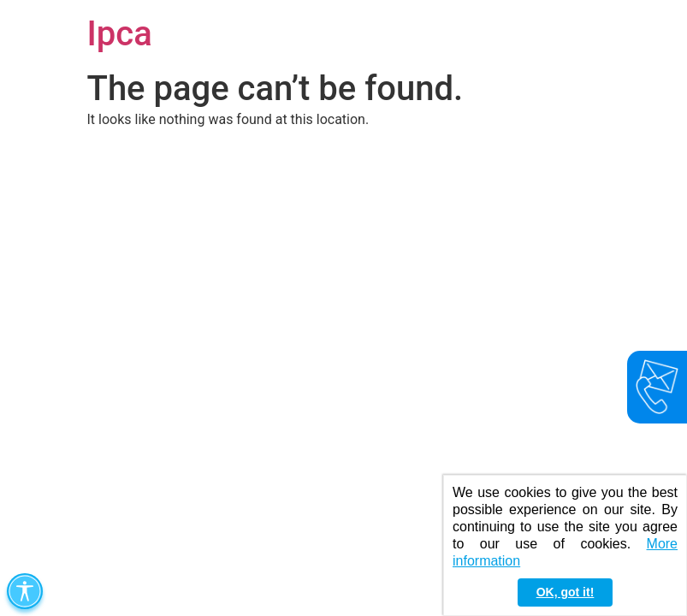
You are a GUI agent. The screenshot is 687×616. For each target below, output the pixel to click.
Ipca (120, 34)
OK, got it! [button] (566, 592)
